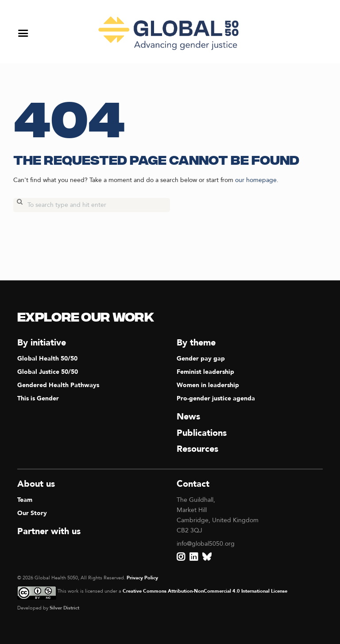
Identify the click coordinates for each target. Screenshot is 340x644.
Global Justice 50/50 (48, 372)
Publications (202, 433)
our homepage (256, 180)
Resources (197, 449)
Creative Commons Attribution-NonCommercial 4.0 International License (205, 591)
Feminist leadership (205, 372)
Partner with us (49, 531)
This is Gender (38, 398)
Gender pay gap (201, 359)
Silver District (64, 608)
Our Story (32, 513)
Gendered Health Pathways (58, 385)
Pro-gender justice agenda (216, 398)
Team (25, 500)
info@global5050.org (206, 544)
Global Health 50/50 (47, 359)
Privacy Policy (142, 578)
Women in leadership (208, 385)
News (188, 417)
